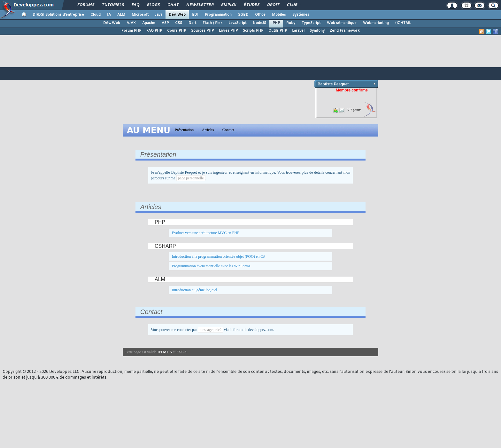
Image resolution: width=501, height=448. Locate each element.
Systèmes (301, 15)
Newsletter (200, 5)
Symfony (317, 31)
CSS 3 (181, 352)
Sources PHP (202, 31)
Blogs (153, 5)
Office (260, 15)
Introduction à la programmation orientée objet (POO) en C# (218, 256)
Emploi (228, 5)
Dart (192, 23)
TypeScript (311, 23)
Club (292, 5)
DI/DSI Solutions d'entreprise (58, 15)
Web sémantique (342, 23)
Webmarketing (376, 23)
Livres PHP (228, 31)
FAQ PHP (154, 31)
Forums (85, 5)
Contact (228, 130)
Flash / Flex (212, 23)
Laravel (298, 31)
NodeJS (259, 23)
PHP (276, 23)
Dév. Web (177, 15)
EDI (195, 15)
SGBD (243, 15)
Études (251, 5)
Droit (273, 5)
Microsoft (140, 15)
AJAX (131, 23)
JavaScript (238, 23)
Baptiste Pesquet (333, 84)
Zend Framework (345, 31)
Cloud (96, 15)
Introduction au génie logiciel (195, 290)
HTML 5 (165, 352)
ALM (121, 15)
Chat (173, 5)
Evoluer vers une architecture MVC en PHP (206, 233)
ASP (165, 23)
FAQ (135, 5)
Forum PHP (131, 31)
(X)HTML (403, 23)
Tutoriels (113, 5)
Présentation (184, 130)
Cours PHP (177, 31)
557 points (354, 110)
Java (159, 15)
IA (109, 15)
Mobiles (279, 15)
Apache (149, 23)
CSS (179, 23)
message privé (210, 330)
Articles (208, 130)
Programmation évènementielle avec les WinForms (211, 266)
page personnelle (191, 178)
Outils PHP (278, 31)
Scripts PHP (253, 31)
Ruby (291, 23)
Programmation (218, 15)
